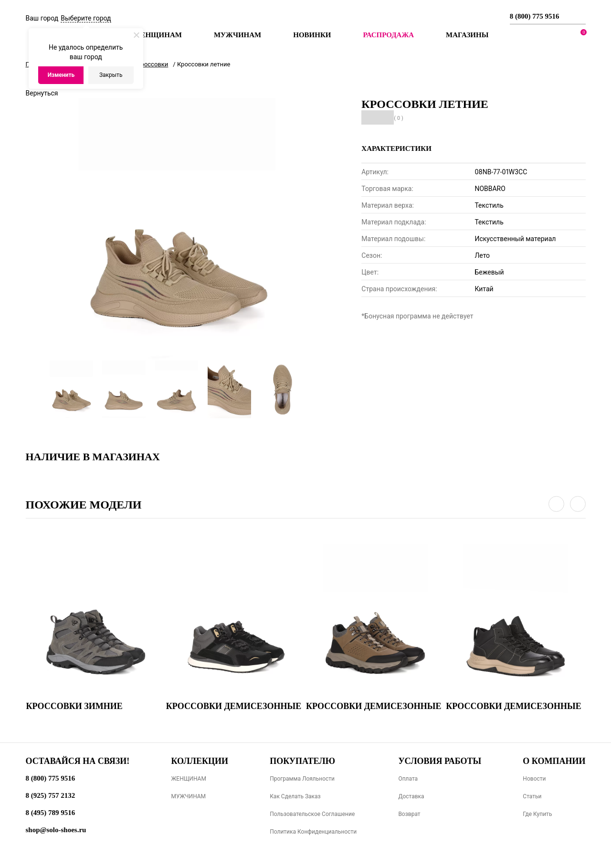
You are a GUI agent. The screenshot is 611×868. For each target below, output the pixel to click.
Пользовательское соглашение (312, 814)
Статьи (532, 796)
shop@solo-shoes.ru (56, 830)
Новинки (312, 35)
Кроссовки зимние (74, 706)
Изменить (61, 75)
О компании (554, 761)
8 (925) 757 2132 (51, 795)
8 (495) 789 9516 (51, 813)
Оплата (408, 779)
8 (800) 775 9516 (535, 16)
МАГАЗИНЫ (467, 35)
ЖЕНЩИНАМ (188, 779)
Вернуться (42, 93)
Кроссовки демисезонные (234, 706)
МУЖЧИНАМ (188, 796)
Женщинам (158, 35)
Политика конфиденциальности (313, 832)
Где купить (537, 814)
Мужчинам (237, 35)
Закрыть (111, 75)
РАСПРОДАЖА (388, 35)
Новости (534, 779)
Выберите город (86, 18)
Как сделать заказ (295, 796)
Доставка (411, 796)
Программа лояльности (302, 779)
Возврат (409, 814)
